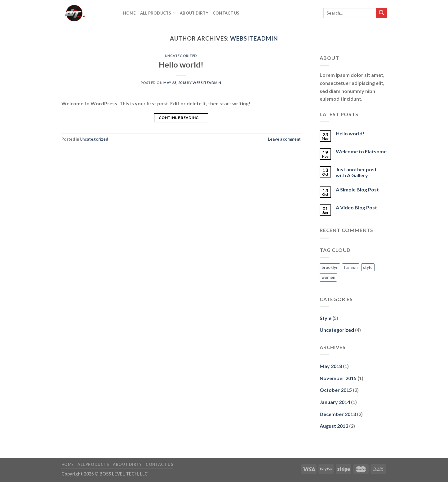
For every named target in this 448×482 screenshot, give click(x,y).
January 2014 (335, 402)
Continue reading (181, 118)
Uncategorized (181, 56)
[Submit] (381, 13)
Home (129, 13)
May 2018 (331, 366)
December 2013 (338, 414)
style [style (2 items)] (368, 267)
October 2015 (336, 390)
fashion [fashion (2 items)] (351, 267)
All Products (158, 13)
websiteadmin (254, 38)
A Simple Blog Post (357, 189)
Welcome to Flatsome (361, 151)
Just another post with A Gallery (356, 172)
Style (326, 318)
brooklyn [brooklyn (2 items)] (330, 267)
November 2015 (338, 378)
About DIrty (194, 13)
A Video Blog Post (356, 207)
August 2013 (334, 426)
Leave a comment (284, 139)
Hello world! (181, 64)
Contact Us (226, 13)
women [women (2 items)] (328, 277)
